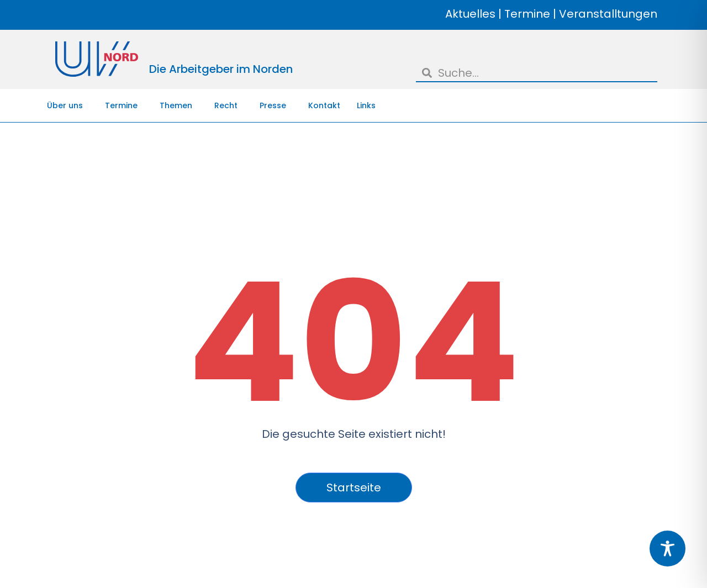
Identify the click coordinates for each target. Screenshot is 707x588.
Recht (229, 105)
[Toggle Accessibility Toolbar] (668, 549)
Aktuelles (470, 14)
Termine (527, 14)
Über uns (68, 105)
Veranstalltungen (608, 14)
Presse (276, 105)
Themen (179, 105)
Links (366, 105)
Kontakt (324, 105)
